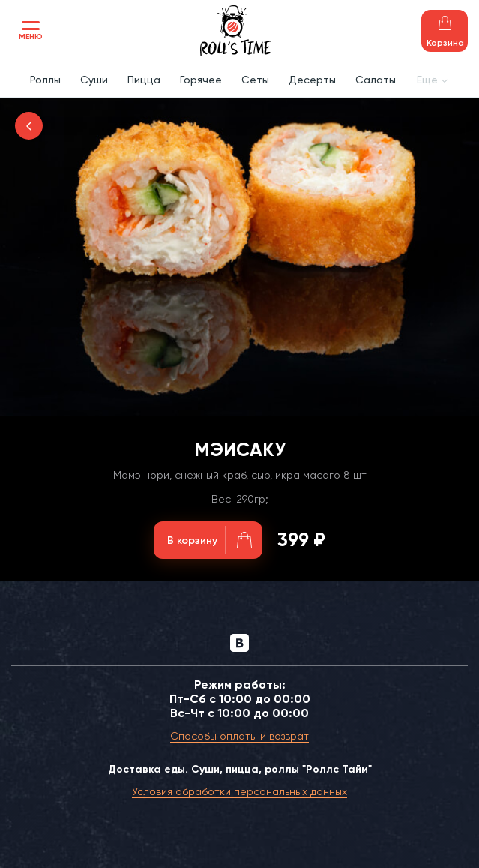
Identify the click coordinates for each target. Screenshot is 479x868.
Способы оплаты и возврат (240, 736)
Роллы (45, 80)
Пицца (144, 80)
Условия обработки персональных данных (240, 791)
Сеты (255, 80)
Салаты (376, 80)
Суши (94, 80)
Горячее (201, 80)
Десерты (312, 80)
